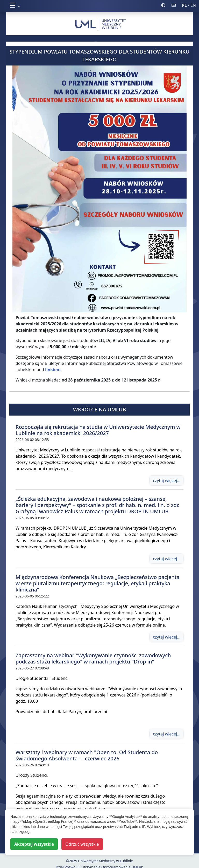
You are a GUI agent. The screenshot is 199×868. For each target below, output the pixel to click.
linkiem (53, 370)
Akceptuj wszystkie (34, 844)
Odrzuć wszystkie (82, 844)
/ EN (189, 5)
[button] (84, 5)
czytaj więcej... (167, 481)
